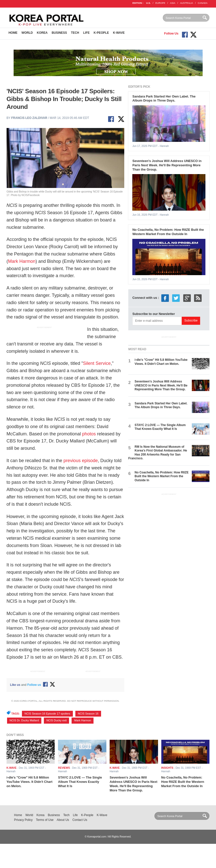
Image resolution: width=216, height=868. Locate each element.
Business (59, 33)
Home (13, 33)
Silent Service (97, 363)
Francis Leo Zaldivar (29, 118)
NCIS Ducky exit (56, 720)
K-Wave (119, 33)
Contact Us (80, 820)
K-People (101, 33)
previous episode (81, 461)
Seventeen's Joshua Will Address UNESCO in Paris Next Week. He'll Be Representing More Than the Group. (167, 165)
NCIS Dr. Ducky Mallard (24, 720)
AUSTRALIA (187, 3)
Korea (42, 33)
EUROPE (160, 3)
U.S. (148, 3)
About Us (63, 820)
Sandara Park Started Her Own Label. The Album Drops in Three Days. (164, 99)
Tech (75, 33)
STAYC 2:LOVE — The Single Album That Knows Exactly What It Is (160, 427)
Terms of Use (45, 820)
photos (89, 434)
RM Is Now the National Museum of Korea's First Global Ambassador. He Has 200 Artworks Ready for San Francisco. (158, 453)
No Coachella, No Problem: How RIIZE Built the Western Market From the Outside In (168, 232)
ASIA (173, 3)
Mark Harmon (22, 261)
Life (86, 33)
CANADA (203, 3)
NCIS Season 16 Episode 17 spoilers (47, 714)
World (27, 33)
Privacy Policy (23, 820)
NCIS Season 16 (88, 714)
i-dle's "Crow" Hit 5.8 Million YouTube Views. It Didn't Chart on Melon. (161, 362)
